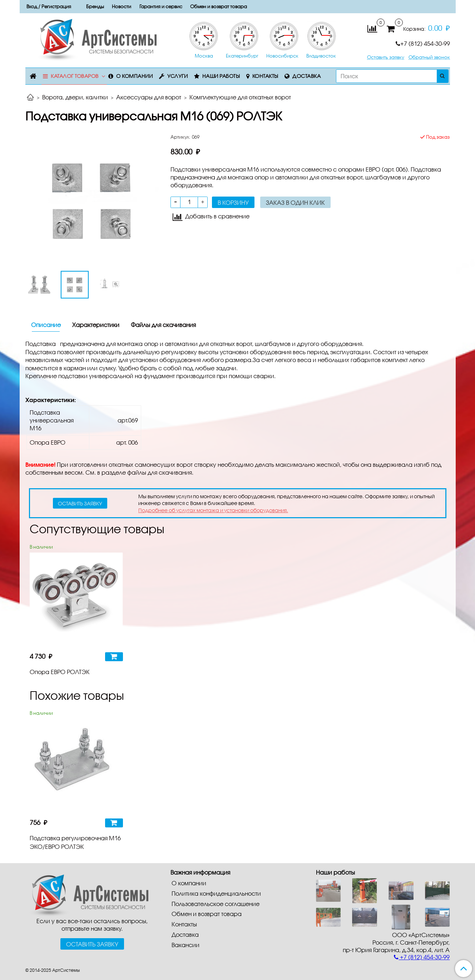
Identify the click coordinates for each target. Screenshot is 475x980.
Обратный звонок (429, 57)
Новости (122, 6)
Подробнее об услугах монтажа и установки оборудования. (213, 510)
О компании (134, 76)
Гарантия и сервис (161, 6)
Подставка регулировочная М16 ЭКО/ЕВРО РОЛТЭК (75, 842)
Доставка (306, 76)
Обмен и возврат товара (219, 6)
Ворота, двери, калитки (75, 97)
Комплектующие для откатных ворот (240, 97)
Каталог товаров (75, 76)
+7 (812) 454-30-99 (423, 43)
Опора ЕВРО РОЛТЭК (60, 672)
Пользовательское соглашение (216, 904)
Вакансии (185, 945)
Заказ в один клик (295, 202)
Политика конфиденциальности (216, 893)
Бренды (95, 6)
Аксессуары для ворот (149, 97)
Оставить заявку (386, 57)
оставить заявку (80, 503)
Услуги (177, 76)
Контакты (265, 76)
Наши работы (221, 76)
